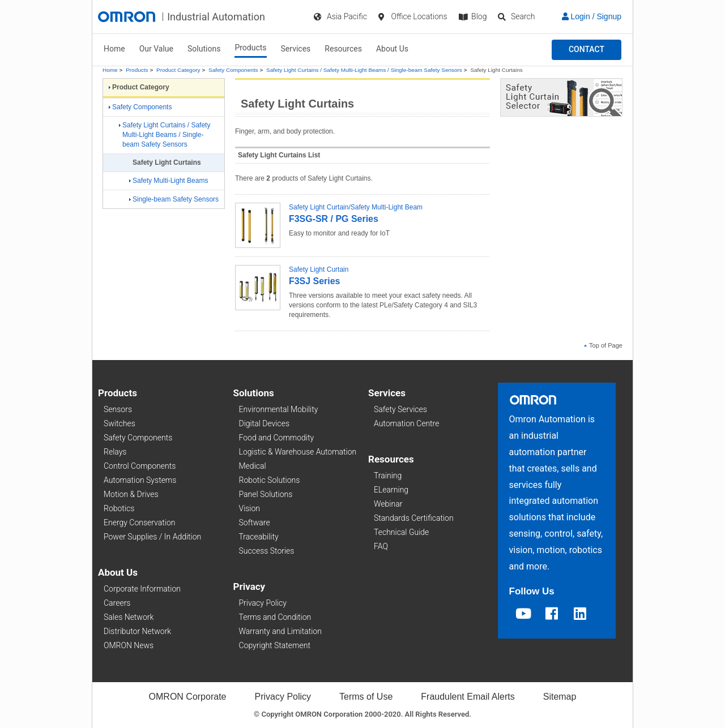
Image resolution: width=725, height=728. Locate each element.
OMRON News (129, 645)
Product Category (178, 70)
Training (388, 476)
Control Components (140, 466)
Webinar (388, 504)
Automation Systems (140, 480)
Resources (343, 49)
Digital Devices (265, 423)
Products (250, 48)
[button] (587, 50)
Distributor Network (137, 631)
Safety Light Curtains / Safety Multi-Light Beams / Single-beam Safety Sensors (364, 70)
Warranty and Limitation (280, 631)
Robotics (119, 508)
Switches (120, 423)
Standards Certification (414, 518)
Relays (115, 452)
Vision (250, 508)
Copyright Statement (275, 645)
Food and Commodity (277, 438)
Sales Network (129, 617)
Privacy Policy (263, 603)
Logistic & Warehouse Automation (298, 452)
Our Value (156, 49)
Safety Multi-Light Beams (169, 181)
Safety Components (233, 70)
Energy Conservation (139, 523)
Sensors (118, 409)
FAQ (381, 546)
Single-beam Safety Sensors (174, 199)
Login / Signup (592, 16)
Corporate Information (142, 589)
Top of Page (603, 345)
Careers (117, 603)
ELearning (391, 490)
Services (296, 49)
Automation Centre (406, 423)
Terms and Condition (275, 617)
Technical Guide (401, 532)
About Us (392, 49)
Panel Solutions (266, 494)
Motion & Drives (131, 494)
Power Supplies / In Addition (152, 537)
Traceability (259, 537)
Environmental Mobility (279, 409)
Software (255, 523)
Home (114, 49)
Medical (253, 466)
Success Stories (267, 551)
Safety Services (400, 409)
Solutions (204, 49)
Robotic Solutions (270, 480)
